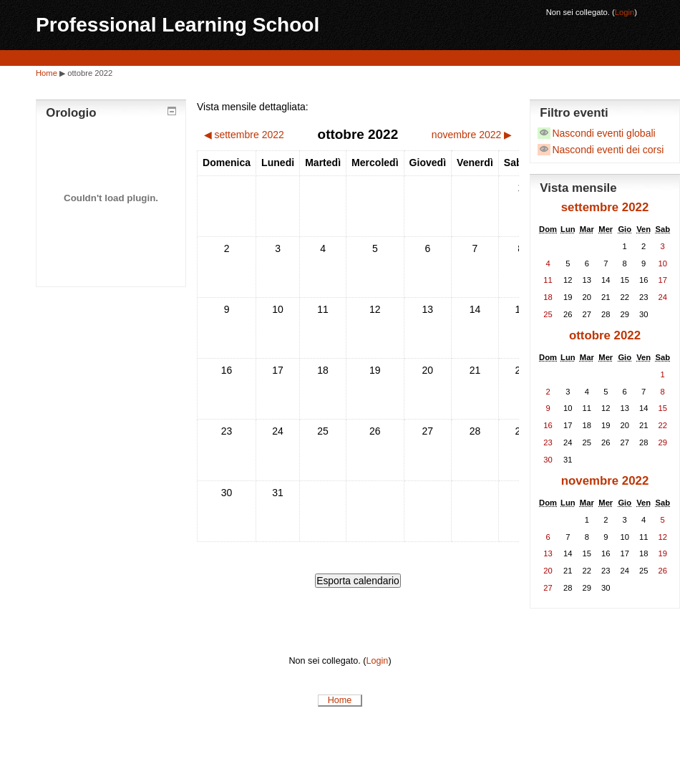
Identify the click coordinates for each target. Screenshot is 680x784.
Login (625, 12)
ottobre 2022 (90, 73)
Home (47, 73)
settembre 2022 (605, 207)
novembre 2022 (605, 481)
